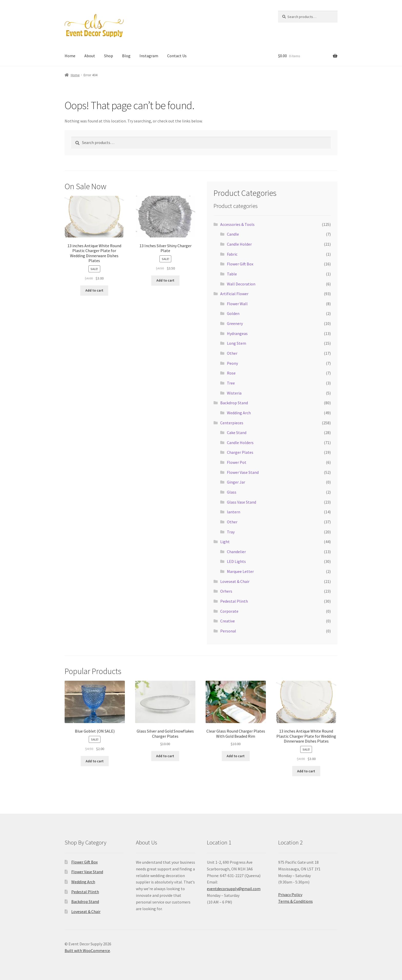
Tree (231, 383)
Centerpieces (232, 423)
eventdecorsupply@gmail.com (234, 889)
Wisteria (234, 393)
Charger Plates (240, 452)
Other (232, 353)
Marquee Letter (240, 571)
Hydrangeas (237, 333)
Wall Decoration (241, 284)
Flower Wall (237, 304)
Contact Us (177, 56)
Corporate (229, 611)
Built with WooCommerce (87, 950)
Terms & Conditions (295, 901)
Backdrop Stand (234, 403)
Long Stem (237, 343)
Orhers (226, 591)
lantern (234, 512)
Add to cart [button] (94, 290)
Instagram (149, 56)
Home (70, 56)
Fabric (232, 254)
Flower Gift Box (240, 264)
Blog (126, 56)
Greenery (235, 323)
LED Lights (236, 561)
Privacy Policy (290, 895)
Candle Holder (239, 244)
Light (225, 542)
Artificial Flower (234, 294)
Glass (232, 492)
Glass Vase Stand (242, 502)
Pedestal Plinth (234, 601)
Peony (232, 363)
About (90, 56)
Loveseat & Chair (235, 581)
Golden (233, 313)
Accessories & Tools (237, 224)
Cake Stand (237, 433)
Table (232, 274)
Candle (233, 234)
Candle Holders (240, 443)
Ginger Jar (236, 482)
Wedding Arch (239, 413)
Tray (231, 532)
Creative (228, 621)
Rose (231, 373)
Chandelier (236, 552)
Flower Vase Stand (243, 472)
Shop (109, 56)
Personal (228, 631)
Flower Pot (237, 462)
